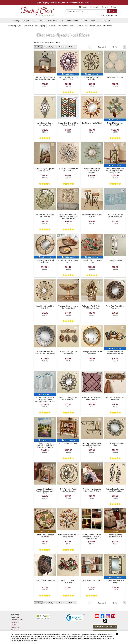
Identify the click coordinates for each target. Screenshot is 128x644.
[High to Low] (51, 47)
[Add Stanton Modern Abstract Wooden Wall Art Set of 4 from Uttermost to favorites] (99, 511)
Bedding (16, 21)
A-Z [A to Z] (56, 47)
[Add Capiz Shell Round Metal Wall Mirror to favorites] (53, 236)
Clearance (106, 21)
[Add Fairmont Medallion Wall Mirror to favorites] (123, 556)
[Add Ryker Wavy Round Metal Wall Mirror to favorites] (123, 282)
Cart (113, 7)
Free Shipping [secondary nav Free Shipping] (40, 26)
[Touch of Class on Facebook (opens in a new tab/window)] (102, 616)
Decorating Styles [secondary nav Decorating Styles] (15, 26)
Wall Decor (52, 21)
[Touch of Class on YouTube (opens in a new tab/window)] (97, 616)
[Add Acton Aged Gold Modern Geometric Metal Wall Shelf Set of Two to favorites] (99, 419)
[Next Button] (125, 47)
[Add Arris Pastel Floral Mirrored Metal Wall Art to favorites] (76, 53)
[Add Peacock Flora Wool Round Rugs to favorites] (99, 236)
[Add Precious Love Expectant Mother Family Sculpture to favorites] (99, 465)
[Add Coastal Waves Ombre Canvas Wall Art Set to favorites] (123, 190)
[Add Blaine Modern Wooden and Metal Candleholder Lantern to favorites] (53, 53)
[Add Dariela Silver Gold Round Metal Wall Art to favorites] (53, 190)
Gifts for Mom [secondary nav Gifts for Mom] (83, 26)
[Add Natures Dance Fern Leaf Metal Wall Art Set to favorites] (123, 465)
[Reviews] (72, 47)
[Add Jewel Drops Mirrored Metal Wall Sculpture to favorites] (76, 145)
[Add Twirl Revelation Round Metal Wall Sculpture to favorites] (76, 465)
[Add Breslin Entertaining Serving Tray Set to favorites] (76, 236)
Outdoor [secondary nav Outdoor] (92, 26)
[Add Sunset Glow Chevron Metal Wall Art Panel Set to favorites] (76, 99)
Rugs (42, 21)
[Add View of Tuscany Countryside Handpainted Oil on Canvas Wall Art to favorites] (53, 419)
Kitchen (84, 21)
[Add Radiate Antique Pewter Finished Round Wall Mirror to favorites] (53, 328)
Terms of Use (87, 639)
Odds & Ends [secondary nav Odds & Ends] (107, 26)
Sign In (104, 7)
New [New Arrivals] (63, 47)
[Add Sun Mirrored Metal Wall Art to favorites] (99, 99)
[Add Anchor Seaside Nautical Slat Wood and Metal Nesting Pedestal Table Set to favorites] (53, 373)
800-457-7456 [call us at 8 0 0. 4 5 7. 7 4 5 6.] (113, 15)
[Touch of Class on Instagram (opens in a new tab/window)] (108, 616)
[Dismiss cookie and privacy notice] (117, 634)
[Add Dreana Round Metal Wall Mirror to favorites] (123, 419)
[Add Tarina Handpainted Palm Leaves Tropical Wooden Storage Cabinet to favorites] (123, 145)
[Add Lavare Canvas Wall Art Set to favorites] (99, 556)
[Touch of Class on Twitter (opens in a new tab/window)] (105, 621)
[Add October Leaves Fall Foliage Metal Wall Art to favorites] (76, 511)
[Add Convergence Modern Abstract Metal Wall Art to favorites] (123, 328)
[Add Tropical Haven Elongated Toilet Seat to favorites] (53, 511)
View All (115, 47)
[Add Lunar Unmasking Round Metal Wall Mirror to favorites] (76, 373)
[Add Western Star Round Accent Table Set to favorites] (99, 190)
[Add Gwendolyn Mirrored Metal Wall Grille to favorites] (53, 282)
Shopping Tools (16, 622)
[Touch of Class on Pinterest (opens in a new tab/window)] (113, 616)
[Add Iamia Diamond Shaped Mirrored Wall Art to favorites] (53, 99)
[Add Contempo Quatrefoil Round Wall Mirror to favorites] (99, 328)
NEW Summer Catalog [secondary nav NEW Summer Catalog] (66, 26)
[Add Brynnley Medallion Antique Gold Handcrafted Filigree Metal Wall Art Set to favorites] (76, 190)
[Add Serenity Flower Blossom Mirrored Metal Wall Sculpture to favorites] (99, 145)
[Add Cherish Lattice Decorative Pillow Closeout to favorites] (99, 373)
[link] (75, 618)
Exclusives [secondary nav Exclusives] (51, 26)
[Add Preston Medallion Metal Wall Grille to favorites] (99, 53)
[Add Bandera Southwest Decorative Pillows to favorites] (123, 511)
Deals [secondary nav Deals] (99, 26)
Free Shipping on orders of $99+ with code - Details (64, 3)
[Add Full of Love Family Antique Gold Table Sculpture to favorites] (99, 282)
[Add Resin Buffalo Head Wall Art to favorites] (53, 556)
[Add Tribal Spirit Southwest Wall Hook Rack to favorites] (123, 373)
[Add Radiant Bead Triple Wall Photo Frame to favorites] (76, 328)
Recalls (13, 625)
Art (62, 21)
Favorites (94, 7)
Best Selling (38, 47)
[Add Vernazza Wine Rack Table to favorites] (76, 419)
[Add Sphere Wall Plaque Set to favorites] (123, 53)
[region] (64, 638)
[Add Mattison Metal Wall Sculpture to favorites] (76, 556)
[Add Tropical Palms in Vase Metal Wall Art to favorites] (123, 99)
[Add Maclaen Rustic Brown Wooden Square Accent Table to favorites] (53, 465)
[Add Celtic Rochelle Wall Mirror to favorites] (123, 236)
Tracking (83, 7)
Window (26, 21)
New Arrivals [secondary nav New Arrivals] (28, 26)
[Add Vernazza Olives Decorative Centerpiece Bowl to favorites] (76, 282)
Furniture (95, 21)
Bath (35, 21)
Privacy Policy (77, 639)
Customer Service (17, 620)
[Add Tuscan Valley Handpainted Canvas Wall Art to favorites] (53, 145)
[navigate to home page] (33, 11)
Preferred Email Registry (105, 626)
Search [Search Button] (112, 11)
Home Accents (72, 21)
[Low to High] (46, 47)
